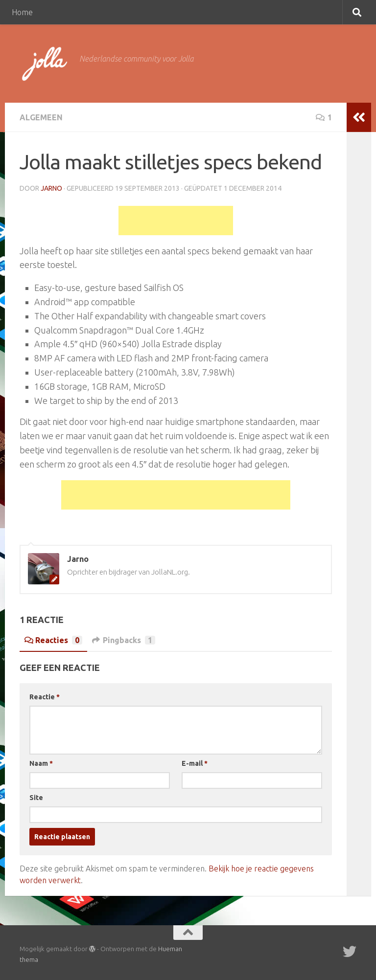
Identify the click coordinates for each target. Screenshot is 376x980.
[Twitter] (350, 952)
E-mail (195, 763)
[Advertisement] (176, 221)
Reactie (45, 697)
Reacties (53, 640)
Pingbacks (124, 640)
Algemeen (41, 117)
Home (22, 12)
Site (36, 798)
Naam (41, 763)
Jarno (51, 188)
